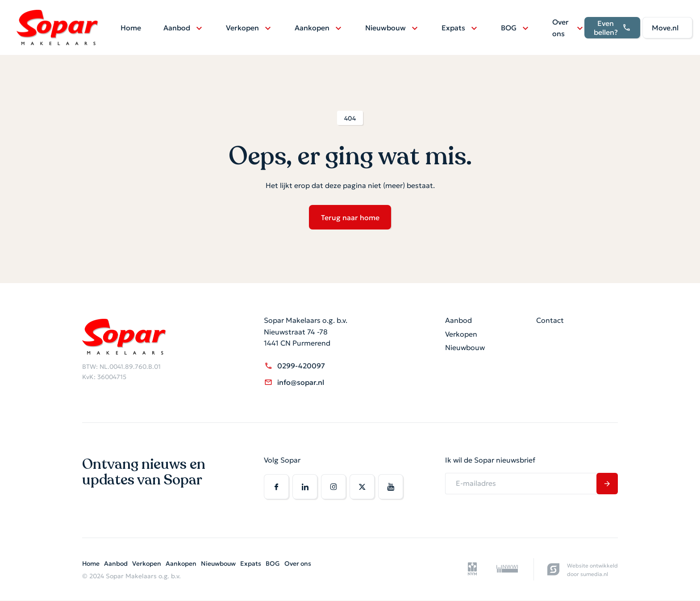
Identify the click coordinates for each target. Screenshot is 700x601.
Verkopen (244, 28)
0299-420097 (294, 366)
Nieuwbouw (387, 28)
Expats (455, 28)
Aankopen (313, 28)
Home (132, 28)
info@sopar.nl (294, 382)
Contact (550, 320)
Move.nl (667, 28)
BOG (510, 28)
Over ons (562, 28)
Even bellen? (614, 28)
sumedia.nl (594, 574)
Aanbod (178, 28)
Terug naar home (350, 217)
